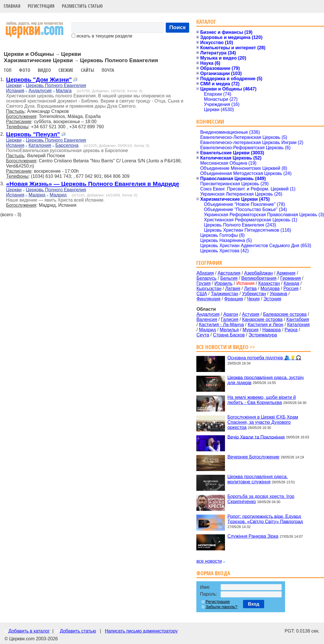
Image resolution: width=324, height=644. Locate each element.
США (202, 294)
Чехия (253, 299)
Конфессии (210, 122)
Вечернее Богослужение (253, 457)
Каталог (206, 22)
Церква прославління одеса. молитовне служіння (257, 479)
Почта (108, 70)
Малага (64, 91)
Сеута (203, 335)
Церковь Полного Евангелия (56, 85)
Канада (291, 283)
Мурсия (250, 330)
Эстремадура (263, 335)
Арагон (231, 314)
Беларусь (206, 278)
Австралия (229, 273)
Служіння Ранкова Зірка (253, 536)
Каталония (40, 145)
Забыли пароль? (221, 607)
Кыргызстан (209, 288)
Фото (25, 70)
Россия (291, 288)
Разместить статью (82, 6)
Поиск (177, 27)
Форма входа (213, 573)
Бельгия (229, 278)
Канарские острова (262, 319)
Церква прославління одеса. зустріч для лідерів (265, 380)
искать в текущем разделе (102, 36)
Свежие (66, 70)
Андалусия (40, 91)
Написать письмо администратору (141, 631)
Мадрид (37, 195)
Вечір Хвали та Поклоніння (256, 437)
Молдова (270, 288)
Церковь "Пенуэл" (33, 134)
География (209, 263)
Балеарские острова (285, 314)
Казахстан (269, 283)
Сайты (87, 70)
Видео (44, 70)
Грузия (203, 283)
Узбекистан (254, 294)
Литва (250, 288)
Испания (15, 91)
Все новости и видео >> (226, 347)
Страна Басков (229, 335)
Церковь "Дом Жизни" (39, 79)
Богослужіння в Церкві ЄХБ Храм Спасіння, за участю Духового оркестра (263, 422)
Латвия (233, 288)
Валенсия (207, 319)
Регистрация (41, 6)
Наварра (272, 330)
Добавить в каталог (29, 631)
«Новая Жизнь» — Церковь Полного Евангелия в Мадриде (93, 184)
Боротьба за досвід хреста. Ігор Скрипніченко (261, 499)
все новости (209, 561)
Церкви (14, 85)
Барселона (67, 145)
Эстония (272, 299)
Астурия (251, 314)
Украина (278, 294)
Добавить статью (78, 631)
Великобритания (259, 278)
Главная (12, 6)
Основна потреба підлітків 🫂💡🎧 (264, 358)
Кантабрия (298, 319)
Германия (291, 278)
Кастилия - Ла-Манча (221, 325)
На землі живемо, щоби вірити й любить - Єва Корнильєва (261, 400)
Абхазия (205, 273)
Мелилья (229, 330)
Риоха (291, 330)
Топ (8, 70)
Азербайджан (258, 273)
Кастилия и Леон (265, 325)
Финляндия (208, 299)
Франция (234, 299)
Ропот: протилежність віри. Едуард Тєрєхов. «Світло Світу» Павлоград (265, 519)
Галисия (230, 319)
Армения (286, 273)
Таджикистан (225, 294)
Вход (254, 604)
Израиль (223, 283)
